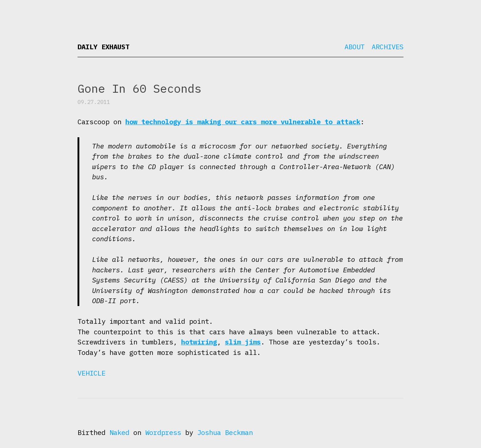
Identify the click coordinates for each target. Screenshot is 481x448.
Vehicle (91, 373)
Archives (388, 47)
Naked (119, 432)
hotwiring (199, 342)
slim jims (243, 342)
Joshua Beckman (225, 432)
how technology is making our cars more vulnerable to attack (243, 122)
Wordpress (163, 432)
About (354, 47)
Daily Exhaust (103, 47)
